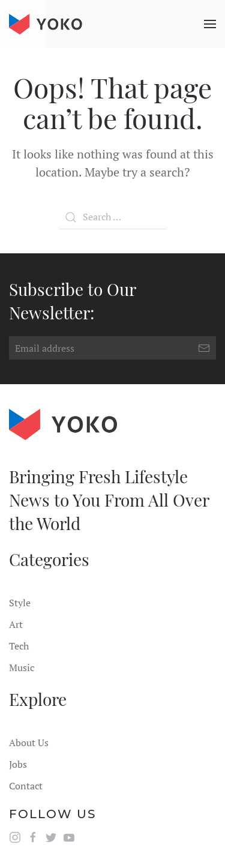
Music (22, 668)
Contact (26, 786)
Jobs (18, 764)
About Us (29, 743)
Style (20, 603)
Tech (19, 646)
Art (16, 624)
